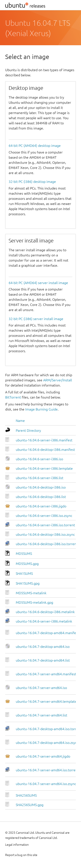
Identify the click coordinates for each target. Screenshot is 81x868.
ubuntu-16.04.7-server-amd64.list (41, 715)
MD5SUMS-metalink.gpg (34, 602)
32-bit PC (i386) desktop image (32, 182)
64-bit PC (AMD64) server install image (38, 283)
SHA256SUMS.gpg (30, 805)
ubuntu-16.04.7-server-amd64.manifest (46, 674)
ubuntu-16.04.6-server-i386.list (40, 478)
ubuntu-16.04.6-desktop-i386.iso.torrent (47, 544)
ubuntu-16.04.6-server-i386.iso (39, 459)
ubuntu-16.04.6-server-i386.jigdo (41, 506)
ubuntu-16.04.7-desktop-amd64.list (43, 660)
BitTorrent (13, 397)
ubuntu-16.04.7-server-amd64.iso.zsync (46, 784)
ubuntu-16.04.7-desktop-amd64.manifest (47, 633)
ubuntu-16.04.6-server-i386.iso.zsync (44, 516)
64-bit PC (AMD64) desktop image (35, 146)
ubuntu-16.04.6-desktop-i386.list (41, 497)
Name (20, 421)
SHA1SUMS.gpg (28, 583)
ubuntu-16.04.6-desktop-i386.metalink (45, 612)
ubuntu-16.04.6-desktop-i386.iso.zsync (45, 534)
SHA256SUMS (26, 795)
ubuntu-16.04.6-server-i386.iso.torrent (45, 525)
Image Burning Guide (41, 409)
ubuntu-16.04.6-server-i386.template (44, 468)
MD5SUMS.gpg (27, 564)
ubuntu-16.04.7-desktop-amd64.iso (43, 647)
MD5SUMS (24, 554)
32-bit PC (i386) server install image (36, 319)
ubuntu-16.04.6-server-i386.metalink (44, 621)
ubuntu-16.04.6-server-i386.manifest (44, 440)
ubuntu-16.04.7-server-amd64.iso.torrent (47, 770)
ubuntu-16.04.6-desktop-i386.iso (41, 487)
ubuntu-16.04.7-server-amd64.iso (41, 688)
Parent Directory (28, 430)
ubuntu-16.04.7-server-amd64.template (46, 701)
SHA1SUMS (24, 573)
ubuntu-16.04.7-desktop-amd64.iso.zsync (47, 743)
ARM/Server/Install (58, 380)
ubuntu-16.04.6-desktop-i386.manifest (45, 450)
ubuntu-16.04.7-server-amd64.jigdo (43, 756)
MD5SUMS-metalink (31, 593)
